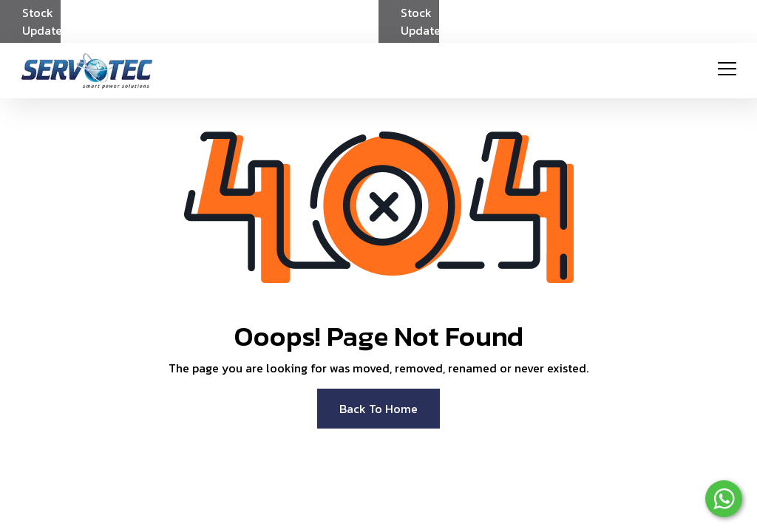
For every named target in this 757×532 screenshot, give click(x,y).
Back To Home (378, 409)
